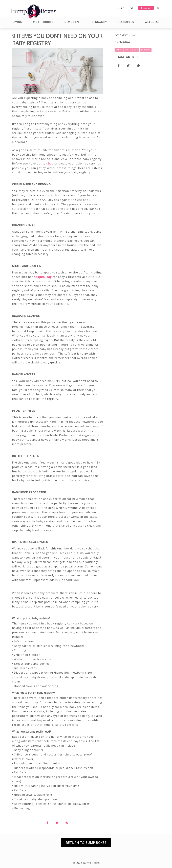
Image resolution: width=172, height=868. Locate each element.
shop (50, 163)
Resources (126, 22)
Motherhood (43, 22)
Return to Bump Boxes (86, 843)
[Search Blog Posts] (158, 9)
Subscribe (146, 8)
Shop (121, 8)
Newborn (72, 22)
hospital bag (43, 277)
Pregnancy (98, 22)
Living (17, 22)
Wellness (152, 22)
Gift (132, 8)
